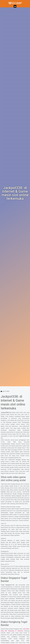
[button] (15, 6)
